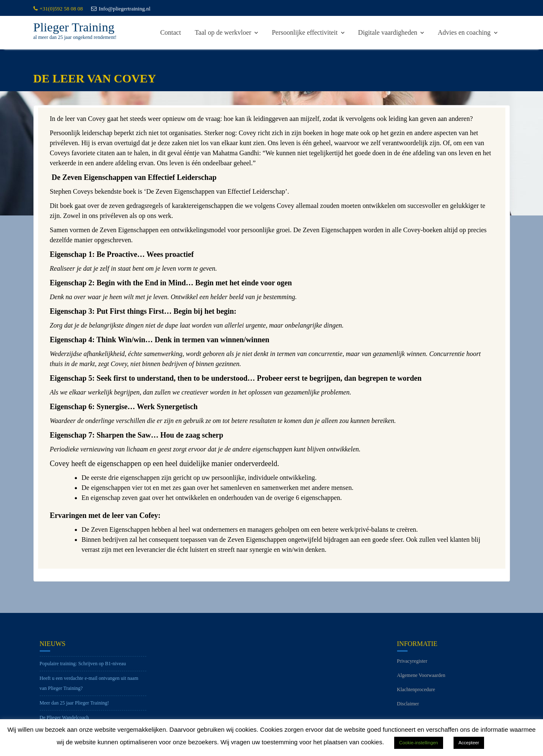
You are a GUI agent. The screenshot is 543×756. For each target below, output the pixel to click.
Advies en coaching (464, 32)
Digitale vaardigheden (388, 32)
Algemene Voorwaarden (421, 681)
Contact (171, 32)
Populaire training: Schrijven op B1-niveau (83, 669)
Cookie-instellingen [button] (419, 743)
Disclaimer (408, 710)
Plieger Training (74, 27)
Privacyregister (412, 667)
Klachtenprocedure (416, 695)
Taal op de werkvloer (223, 32)
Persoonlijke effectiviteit (305, 32)
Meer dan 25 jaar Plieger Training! (74, 709)
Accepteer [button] (469, 743)
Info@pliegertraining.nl (121, 9)
